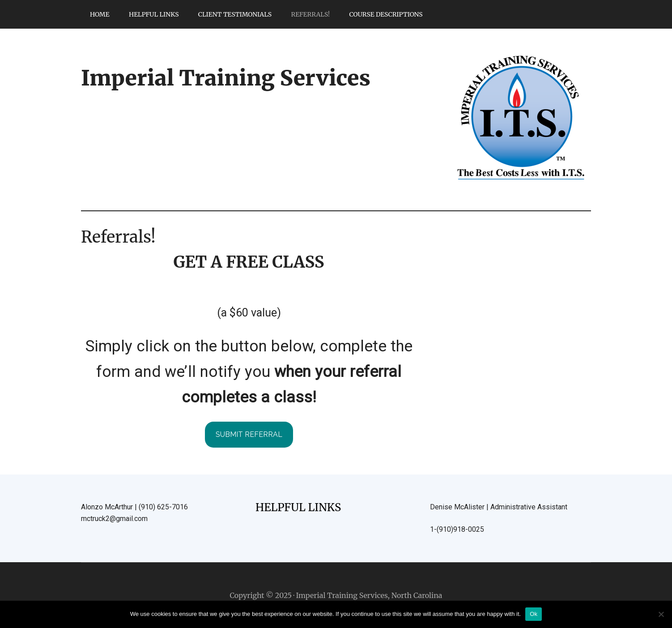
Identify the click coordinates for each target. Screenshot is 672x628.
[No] (661, 614)
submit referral (249, 434)
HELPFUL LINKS (298, 507)
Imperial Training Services (226, 78)
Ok (534, 614)
